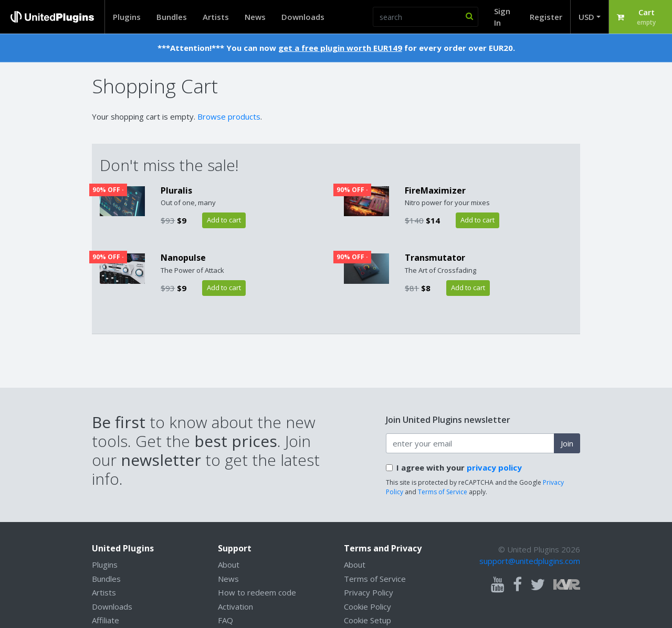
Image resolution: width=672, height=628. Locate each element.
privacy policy (494, 467)
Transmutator (435, 258)
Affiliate (106, 620)
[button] (640, 17)
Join (567, 443)
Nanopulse (183, 258)
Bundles (172, 17)
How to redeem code (257, 592)
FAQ (225, 620)
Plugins (127, 17)
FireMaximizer (435, 190)
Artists (216, 17)
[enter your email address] (470, 443)
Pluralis (176, 190)
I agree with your (459, 467)
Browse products (229, 116)
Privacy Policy (369, 592)
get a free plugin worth (325, 48)
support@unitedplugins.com (530, 561)
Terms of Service (443, 492)
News (255, 17)
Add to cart (224, 220)
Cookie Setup (367, 620)
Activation (235, 606)
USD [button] (586, 17)
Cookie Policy (367, 606)
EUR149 (388, 48)
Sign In (502, 17)
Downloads (303, 17)
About (229, 565)
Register (546, 17)
